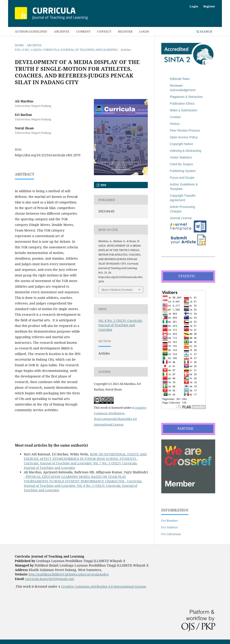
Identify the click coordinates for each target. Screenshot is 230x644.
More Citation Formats (117, 290)
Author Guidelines (31, 31)
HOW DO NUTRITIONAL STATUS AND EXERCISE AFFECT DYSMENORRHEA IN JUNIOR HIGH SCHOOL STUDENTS (85, 456)
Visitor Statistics (181, 157)
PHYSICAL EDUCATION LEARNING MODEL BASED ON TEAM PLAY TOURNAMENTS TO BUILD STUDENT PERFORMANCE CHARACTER (75, 479)
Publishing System (183, 171)
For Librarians (171, 534)
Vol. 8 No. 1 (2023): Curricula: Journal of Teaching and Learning (66, 50)
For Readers (170, 520)
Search (204, 31)
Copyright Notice (181, 144)
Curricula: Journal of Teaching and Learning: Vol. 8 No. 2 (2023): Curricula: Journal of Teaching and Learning (83, 486)
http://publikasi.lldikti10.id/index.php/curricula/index (69, 574)
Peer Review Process (185, 130)
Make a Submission (184, 110)
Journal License (181, 218)
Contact (104, 31)
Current (83, 31)
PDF (103, 185)
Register (125, 31)
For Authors (170, 527)
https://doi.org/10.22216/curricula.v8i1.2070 (48, 155)
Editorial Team (180, 79)
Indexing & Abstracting (185, 151)
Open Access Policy (184, 137)
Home (19, 45)
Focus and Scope (182, 178)
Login (144, 31)
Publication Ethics (182, 104)
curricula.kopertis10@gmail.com (50, 579)
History (175, 124)
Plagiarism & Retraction (186, 97)
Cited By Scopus (181, 164)
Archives (62, 31)
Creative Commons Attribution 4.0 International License (104, 586)
